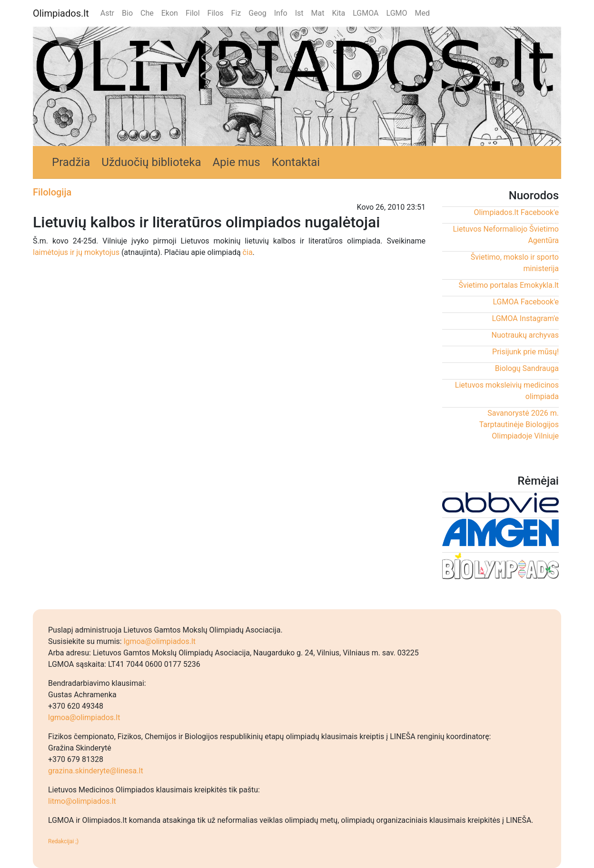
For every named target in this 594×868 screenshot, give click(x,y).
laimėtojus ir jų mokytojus (76, 252)
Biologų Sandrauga (527, 368)
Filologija (52, 192)
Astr (107, 13)
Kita (338, 13)
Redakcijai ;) (63, 841)
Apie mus (236, 162)
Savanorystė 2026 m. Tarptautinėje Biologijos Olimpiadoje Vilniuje (519, 424)
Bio (127, 13)
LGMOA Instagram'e (525, 318)
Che (147, 13)
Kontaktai (296, 162)
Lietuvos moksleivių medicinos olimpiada (507, 391)
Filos (216, 13)
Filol (193, 13)
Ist (299, 13)
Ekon (170, 13)
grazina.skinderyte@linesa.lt (96, 771)
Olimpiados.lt (61, 13)
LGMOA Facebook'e (526, 302)
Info (281, 13)
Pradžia (71, 162)
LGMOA (366, 13)
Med (422, 13)
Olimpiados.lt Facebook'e (516, 212)
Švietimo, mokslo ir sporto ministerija (515, 263)
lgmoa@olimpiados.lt (160, 641)
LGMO (397, 13)
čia (248, 252)
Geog (257, 13)
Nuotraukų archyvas (525, 335)
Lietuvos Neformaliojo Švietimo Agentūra (506, 235)
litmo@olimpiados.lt (82, 801)
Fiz (236, 13)
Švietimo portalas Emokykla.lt (509, 285)
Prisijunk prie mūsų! (525, 352)
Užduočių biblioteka (151, 162)
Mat (317, 13)
